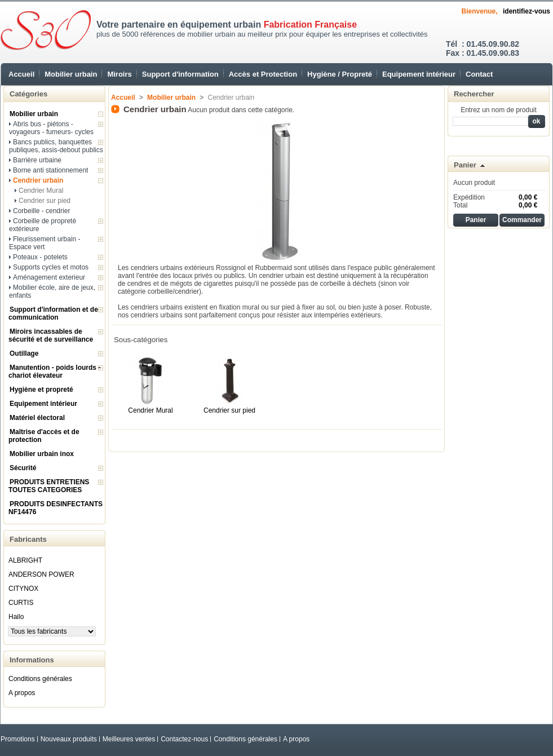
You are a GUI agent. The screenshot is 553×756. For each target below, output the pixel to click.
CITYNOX (23, 589)
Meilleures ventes (129, 739)
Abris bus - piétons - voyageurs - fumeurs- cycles (51, 128)
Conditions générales (40, 679)
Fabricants (28, 539)
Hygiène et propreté (41, 390)
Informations (32, 660)
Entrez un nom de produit (499, 110)
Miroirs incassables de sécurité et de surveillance (51, 335)
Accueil (21, 74)
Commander (522, 220)
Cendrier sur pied (45, 201)
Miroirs (119, 74)
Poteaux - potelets (40, 257)
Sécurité (23, 468)
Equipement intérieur (419, 74)
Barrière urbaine (37, 160)
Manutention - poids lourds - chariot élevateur (54, 372)
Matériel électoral (37, 418)
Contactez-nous (184, 739)
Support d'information (180, 74)
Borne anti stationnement (50, 170)
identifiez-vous (527, 11)
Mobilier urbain (71, 74)
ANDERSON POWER (41, 574)
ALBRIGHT (25, 560)
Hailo (16, 617)
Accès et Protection (263, 74)
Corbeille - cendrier (41, 211)
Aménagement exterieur (49, 277)
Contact (479, 74)
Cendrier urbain (38, 180)
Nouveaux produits (69, 739)
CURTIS (21, 603)
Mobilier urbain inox (42, 454)
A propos (22, 693)
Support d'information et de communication (53, 313)
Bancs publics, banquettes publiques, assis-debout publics (56, 146)
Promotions (18, 739)
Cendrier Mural (41, 191)
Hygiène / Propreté (340, 74)
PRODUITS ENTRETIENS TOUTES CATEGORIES (49, 486)
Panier (465, 165)
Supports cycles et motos (51, 267)
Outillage (24, 353)
